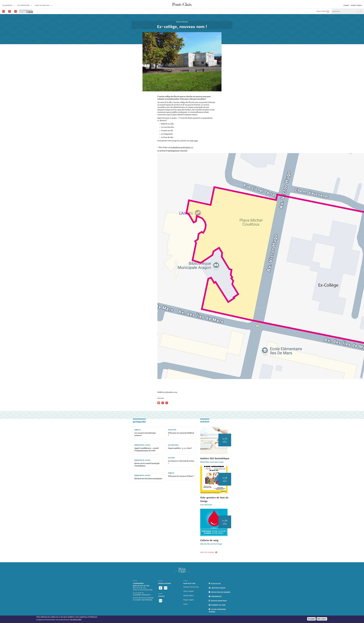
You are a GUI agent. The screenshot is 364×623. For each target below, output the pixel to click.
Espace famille (323, 11)
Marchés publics (189, 596)
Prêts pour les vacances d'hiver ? (181, 476)
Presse (185, 604)
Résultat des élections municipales (148, 479)
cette (192, 141)
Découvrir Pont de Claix (191, 587)
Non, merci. (322, 619)
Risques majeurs (189, 600)
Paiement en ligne (218, 605)
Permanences (216, 596)
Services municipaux (219, 601)
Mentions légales (219, 588)
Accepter (311, 619)
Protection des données (221, 592)
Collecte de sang (209, 540)
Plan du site (216, 584)
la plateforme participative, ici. (182, 148)
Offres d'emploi (188, 591)
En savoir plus (76, 620)
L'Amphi (346, 5)
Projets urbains (356, 5)
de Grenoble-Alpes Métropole (143, 600)
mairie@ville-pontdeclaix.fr (142, 595)
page (196, 141)
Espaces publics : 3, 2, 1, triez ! (180, 448)
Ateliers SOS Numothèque (215, 458)
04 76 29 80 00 (138, 593)
